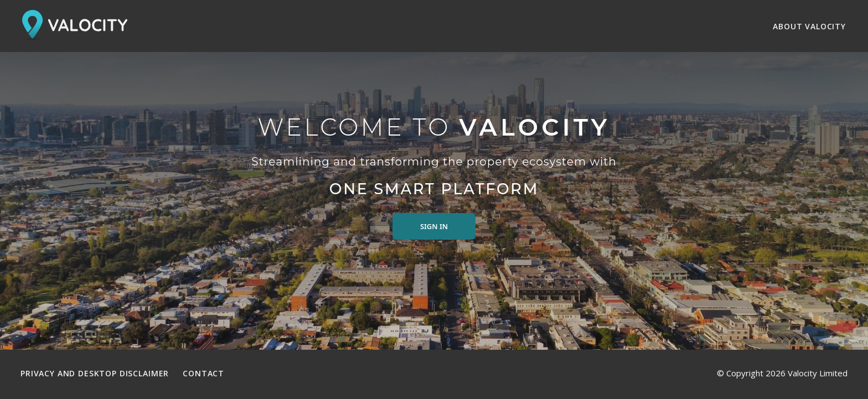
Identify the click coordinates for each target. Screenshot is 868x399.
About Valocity (809, 26)
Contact (203, 373)
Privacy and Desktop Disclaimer (95, 373)
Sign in (434, 226)
